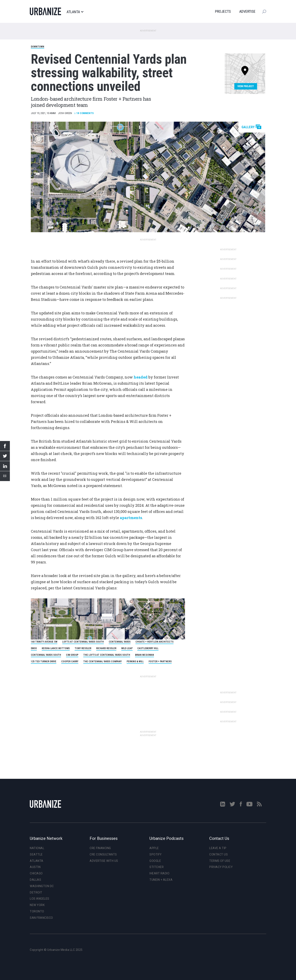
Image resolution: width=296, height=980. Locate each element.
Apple (154, 848)
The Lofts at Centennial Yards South (107, 655)
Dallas (35, 880)
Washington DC (42, 886)
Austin (35, 867)
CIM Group (72, 655)
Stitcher (157, 867)
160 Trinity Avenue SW (44, 642)
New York (37, 905)
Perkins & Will (135, 661)
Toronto (37, 911)
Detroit (36, 892)
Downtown (38, 47)
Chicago (36, 873)
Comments (84, 113)
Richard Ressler (106, 648)
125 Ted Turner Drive (44, 661)
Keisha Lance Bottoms (56, 648)
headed (141, 377)
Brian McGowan (145, 655)
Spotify (156, 854)
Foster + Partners (160, 661)
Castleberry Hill (148, 648)
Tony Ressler (83, 648)
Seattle (36, 854)
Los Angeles (40, 899)
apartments (131, 518)
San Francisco (41, 918)
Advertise (247, 11)
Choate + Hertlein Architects (154, 642)
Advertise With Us (104, 861)
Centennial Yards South (46, 655)
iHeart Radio (159, 873)
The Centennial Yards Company (102, 661)
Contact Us (219, 854)
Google (155, 861)
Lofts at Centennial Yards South (83, 642)
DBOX (34, 648)
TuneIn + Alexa (161, 880)
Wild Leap (127, 648)
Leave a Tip (218, 848)
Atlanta (75, 12)
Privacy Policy (221, 867)
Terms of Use (220, 861)
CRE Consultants (103, 854)
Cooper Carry (70, 661)
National (37, 848)
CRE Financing (100, 848)
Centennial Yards (120, 642)
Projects (223, 11)
